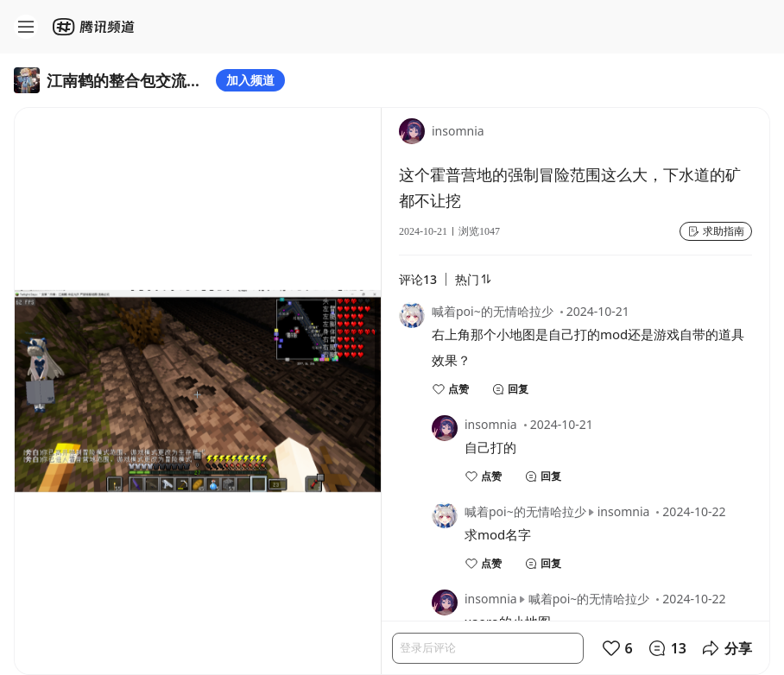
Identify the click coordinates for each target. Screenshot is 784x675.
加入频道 (250, 80)
